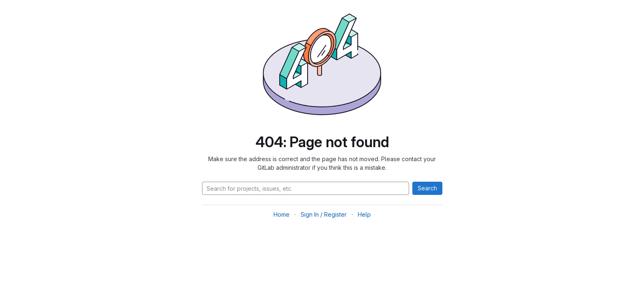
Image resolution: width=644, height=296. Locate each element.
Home (282, 214)
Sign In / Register (324, 214)
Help (364, 214)
